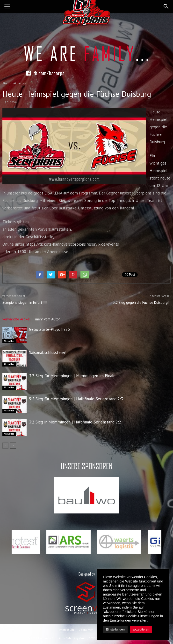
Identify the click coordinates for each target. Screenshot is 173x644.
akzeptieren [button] (141, 629)
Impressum (66, 630)
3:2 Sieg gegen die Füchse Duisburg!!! (142, 302)
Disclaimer (86, 630)
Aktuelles (9, 341)
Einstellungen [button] (115, 629)
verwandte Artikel (16, 319)
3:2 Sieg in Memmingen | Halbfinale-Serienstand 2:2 (75, 422)
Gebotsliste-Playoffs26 (49, 329)
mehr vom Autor (48, 319)
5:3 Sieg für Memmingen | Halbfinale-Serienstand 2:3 (76, 399)
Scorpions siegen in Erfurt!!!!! (25, 302)
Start (6, 83)
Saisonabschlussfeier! (48, 353)
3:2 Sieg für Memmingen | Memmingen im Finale (72, 376)
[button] (166, 7)
